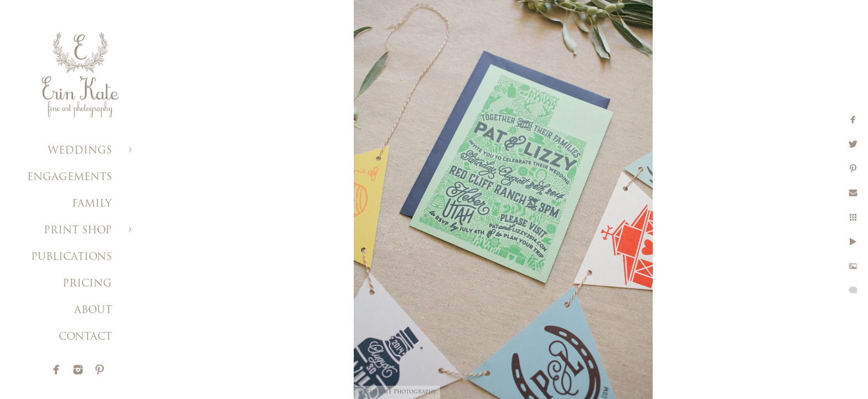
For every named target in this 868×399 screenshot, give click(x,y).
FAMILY (92, 204)
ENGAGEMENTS (69, 178)
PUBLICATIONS (71, 257)
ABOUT (93, 311)
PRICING (87, 284)
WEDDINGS (80, 151)
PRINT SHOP (78, 231)
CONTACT (85, 337)
